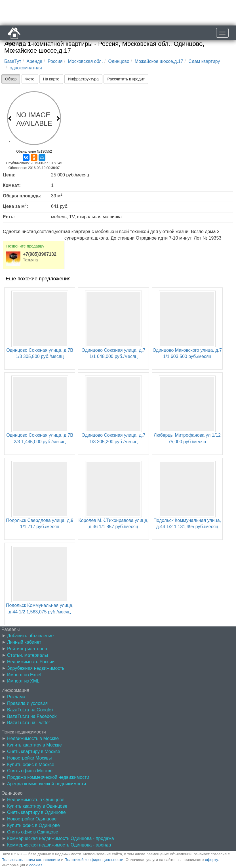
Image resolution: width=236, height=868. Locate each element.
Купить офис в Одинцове (33, 825)
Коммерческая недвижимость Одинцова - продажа (61, 838)
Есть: (9, 217)
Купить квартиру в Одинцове (37, 806)
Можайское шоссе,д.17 (159, 61)
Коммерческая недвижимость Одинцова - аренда (59, 845)
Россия (55, 61)
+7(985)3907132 (40, 254)
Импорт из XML (23, 681)
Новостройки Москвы (29, 758)
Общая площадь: (22, 196)
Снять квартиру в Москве (34, 751)
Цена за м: (15, 206)
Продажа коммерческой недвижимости (48, 777)
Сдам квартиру (204, 61)
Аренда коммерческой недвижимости (47, 784)
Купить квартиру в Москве (34, 745)
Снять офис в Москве (30, 771)
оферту (211, 860)
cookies (36, 865)
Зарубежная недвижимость (36, 668)
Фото (30, 79)
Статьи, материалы (28, 655)
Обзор (11, 79)
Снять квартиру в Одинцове (36, 812)
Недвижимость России (31, 662)
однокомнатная (26, 68)
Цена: (9, 175)
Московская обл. (85, 61)
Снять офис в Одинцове (33, 832)
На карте (51, 79)
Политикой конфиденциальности (94, 860)
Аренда (35, 61)
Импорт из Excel (24, 675)
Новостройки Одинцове (32, 819)
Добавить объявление (30, 636)
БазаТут (13, 61)
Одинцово (119, 61)
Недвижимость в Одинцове (36, 800)
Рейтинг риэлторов (27, 649)
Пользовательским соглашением (31, 860)
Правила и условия (27, 703)
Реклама (16, 697)
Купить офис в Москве (31, 764)
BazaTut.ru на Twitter (29, 723)
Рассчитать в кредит (126, 79)
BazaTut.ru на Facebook (32, 716)
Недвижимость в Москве (33, 738)
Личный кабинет (24, 642)
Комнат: (12, 185)
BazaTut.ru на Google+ (30, 710)
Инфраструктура (83, 79)
